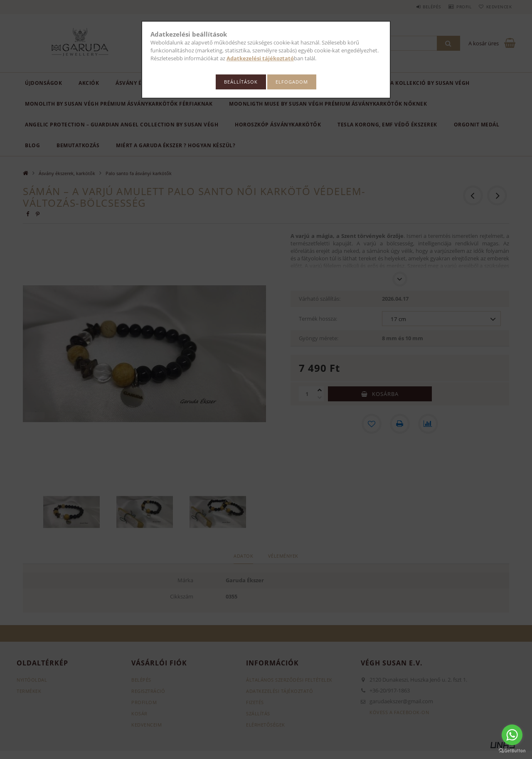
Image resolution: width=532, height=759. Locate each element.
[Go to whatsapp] (512, 735)
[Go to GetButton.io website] (512, 751)
